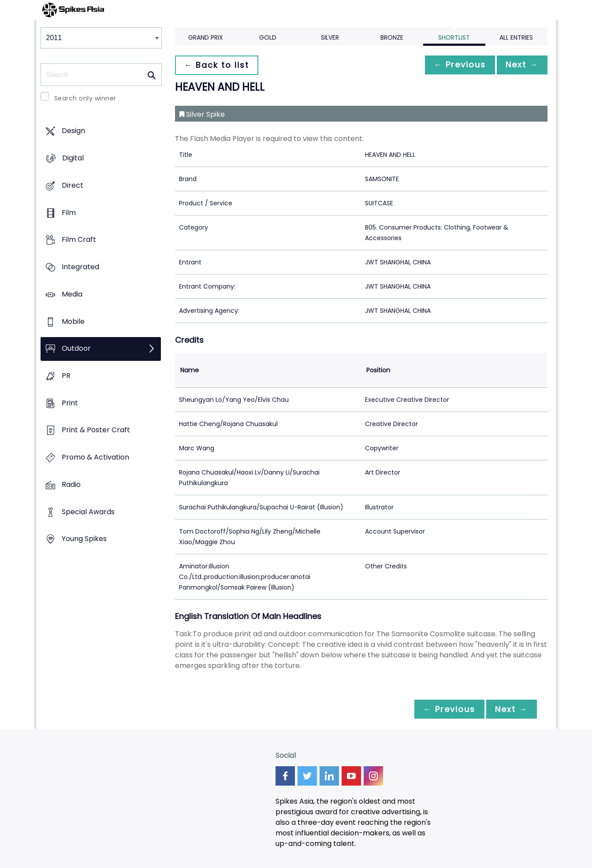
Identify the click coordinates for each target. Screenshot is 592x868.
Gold (268, 37)
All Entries (516, 37)
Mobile (73, 321)
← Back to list (218, 65)
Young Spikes (84, 539)
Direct (73, 185)
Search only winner (85, 98)
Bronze (392, 37)
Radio (71, 484)
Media (72, 294)
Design (73, 131)
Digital (73, 158)
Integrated (80, 267)
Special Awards (88, 512)
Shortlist (454, 37)
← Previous (455, 65)
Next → (521, 65)
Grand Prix (206, 37)
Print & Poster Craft (96, 430)
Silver (330, 37)
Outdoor (76, 349)
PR (66, 376)
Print (70, 403)
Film (69, 213)
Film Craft (79, 240)
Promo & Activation (95, 458)
